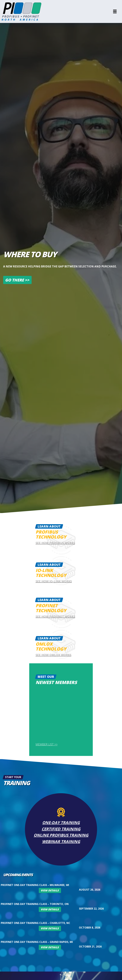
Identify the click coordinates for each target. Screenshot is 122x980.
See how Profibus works (55, 543)
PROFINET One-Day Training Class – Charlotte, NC (36, 923)
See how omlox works (53, 655)
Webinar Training (61, 841)
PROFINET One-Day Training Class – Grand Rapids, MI (37, 942)
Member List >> (47, 744)
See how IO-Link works (54, 581)
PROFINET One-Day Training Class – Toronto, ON (35, 904)
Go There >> (17, 280)
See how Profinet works (55, 616)
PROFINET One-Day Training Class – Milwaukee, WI (35, 885)
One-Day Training (61, 822)
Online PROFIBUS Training (61, 835)
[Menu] (115, 11)
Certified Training (61, 829)
